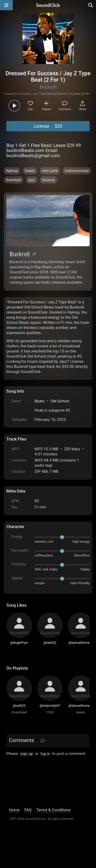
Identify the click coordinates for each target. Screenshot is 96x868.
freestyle (13, 180)
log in (45, 754)
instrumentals (77, 171)
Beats (40, 401)
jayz (32, 180)
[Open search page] (91, 5)
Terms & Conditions (54, 810)
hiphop (12, 171)
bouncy (49, 180)
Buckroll (48, 87)
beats (30, 171)
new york (50, 171)
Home (14, 810)
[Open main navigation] (6, 5)
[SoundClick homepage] (48, 5)
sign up (27, 754)
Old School (60, 401)
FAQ (28, 810)
